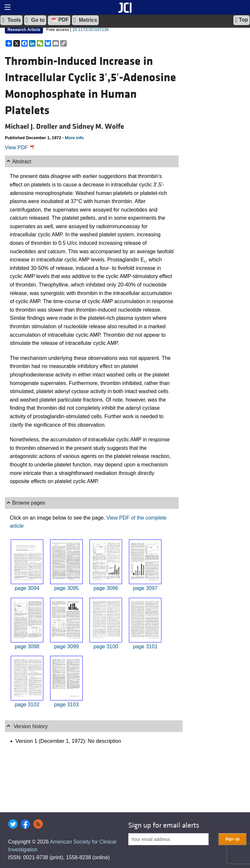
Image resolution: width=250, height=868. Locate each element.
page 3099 (66, 647)
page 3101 (145, 647)
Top (242, 20)
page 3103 (66, 705)
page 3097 (145, 588)
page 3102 (27, 705)
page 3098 (27, 647)
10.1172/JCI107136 (90, 29)
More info (74, 138)
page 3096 (106, 588)
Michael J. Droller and (39, 126)
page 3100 (106, 647)
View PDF (20, 147)
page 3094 (27, 588)
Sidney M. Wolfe (98, 126)
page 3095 (66, 588)
